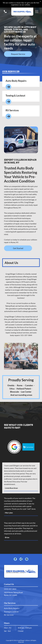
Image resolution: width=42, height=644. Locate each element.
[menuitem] (21, 608)
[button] (37, 11)
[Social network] (21, 559)
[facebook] (15, 559)
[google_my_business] (27, 559)
